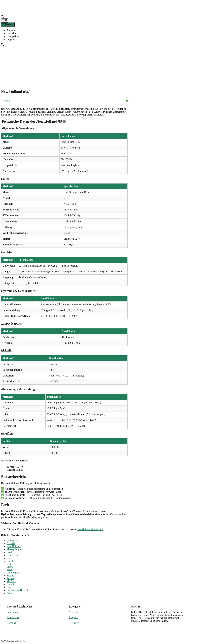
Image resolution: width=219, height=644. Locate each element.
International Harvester (19, 590)
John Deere (13, 541)
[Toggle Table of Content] (126, 101)
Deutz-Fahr (13, 555)
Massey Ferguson (15, 549)
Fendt (10, 552)
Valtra (10, 567)
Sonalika (11, 584)
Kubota (10, 561)
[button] (4, 17)
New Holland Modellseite (90, 529)
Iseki (9, 564)
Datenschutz (13, 617)
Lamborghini (13, 573)
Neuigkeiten (13, 36)
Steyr (9, 570)
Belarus (10, 578)
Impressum (12, 612)
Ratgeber (11, 39)
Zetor (9, 593)
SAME (10, 576)
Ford (9, 587)
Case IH (11, 543)
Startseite (11, 30)
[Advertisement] (111, 67)
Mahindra (12, 581)
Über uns (11, 623)
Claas (9, 558)
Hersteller (12, 33)
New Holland (14, 546)
